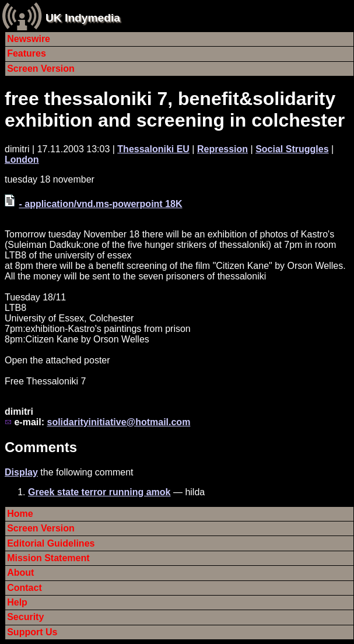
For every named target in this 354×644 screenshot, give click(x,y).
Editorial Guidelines (51, 543)
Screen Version (41, 69)
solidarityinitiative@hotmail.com (118, 422)
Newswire (29, 39)
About (20, 573)
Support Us (32, 632)
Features (27, 53)
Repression (222, 149)
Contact (24, 588)
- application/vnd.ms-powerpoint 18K (100, 204)
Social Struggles (292, 149)
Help (17, 602)
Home (20, 514)
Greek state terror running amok (99, 492)
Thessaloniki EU (153, 149)
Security (25, 617)
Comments (41, 447)
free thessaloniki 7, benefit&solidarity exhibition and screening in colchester (175, 109)
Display (21, 472)
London (22, 160)
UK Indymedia (83, 18)
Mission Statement (48, 558)
